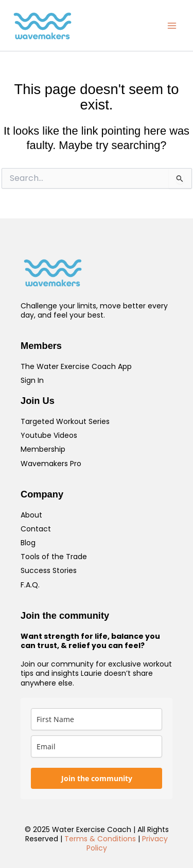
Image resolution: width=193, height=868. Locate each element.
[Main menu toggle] (172, 26)
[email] (97, 746)
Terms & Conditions (100, 839)
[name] (97, 719)
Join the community (97, 778)
